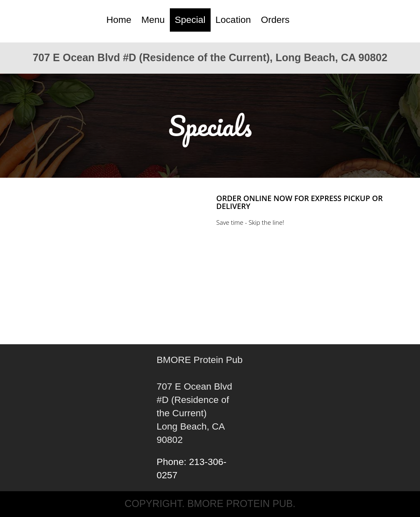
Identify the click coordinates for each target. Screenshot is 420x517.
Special (190, 20)
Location (233, 20)
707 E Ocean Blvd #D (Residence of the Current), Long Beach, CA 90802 (210, 57)
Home (119, 20)
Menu (153, 20)
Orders (275, 20)
